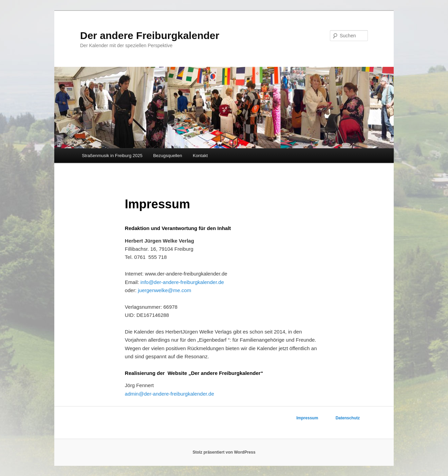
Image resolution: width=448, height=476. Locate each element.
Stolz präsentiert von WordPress (224, 452)
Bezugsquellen (167, 156)
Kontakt (200, 156)
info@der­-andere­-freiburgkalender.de (182, 282)
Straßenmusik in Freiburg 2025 (112, 156)
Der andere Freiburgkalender (150, 35)
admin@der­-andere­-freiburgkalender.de (170, 394)
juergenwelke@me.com (164, 290)
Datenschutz (348, 418)
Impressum (307, 418)
